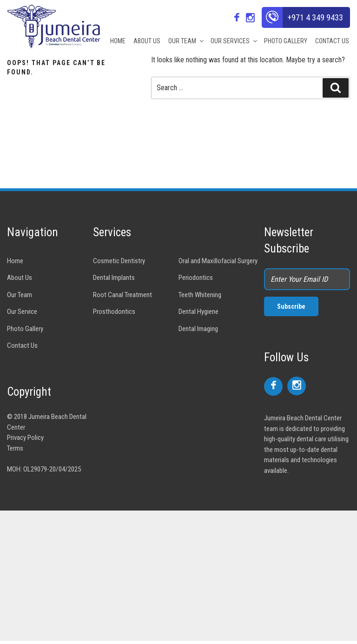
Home (15, 261)
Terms (15, 448)
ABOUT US (147, 41)
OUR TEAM (185, 41)
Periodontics (196, 278)
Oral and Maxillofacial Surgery (218, 261)
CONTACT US (332, 41)
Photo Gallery (25, 329)
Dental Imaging (198, 329)
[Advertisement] (178, 576)
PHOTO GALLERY (286, 41)
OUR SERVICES (233, 41)
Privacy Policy (25, 438)
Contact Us (22, 345)
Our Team (20, 295)
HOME (118, 41)
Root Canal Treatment (122, 295)
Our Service (22, 312)
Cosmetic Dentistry (119, 261)
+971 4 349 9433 (315, 17)
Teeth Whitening (200, 295)
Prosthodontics (114, 312)
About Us (20, 278)
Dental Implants (114, 278)
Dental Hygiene (198, 312)
